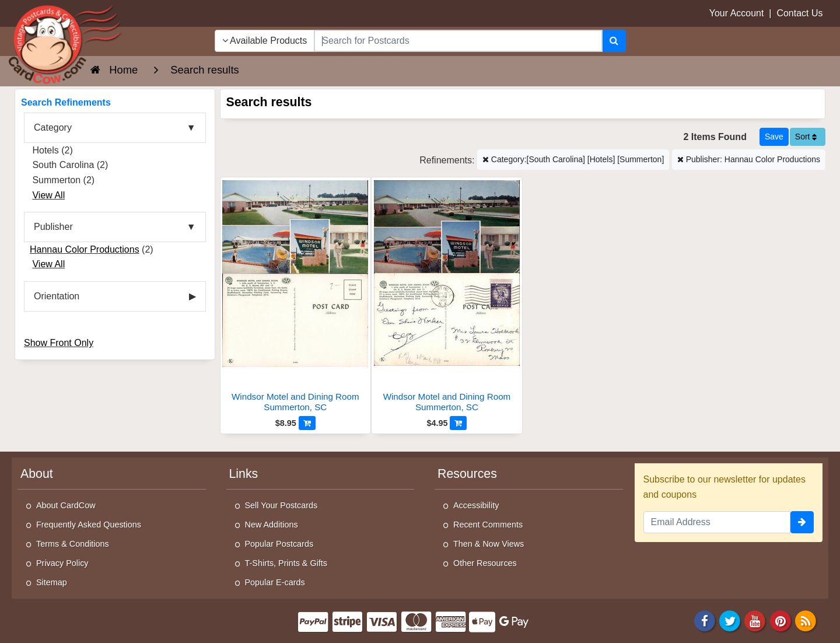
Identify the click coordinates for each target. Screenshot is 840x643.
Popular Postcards (279, 544)
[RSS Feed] (806, 621)
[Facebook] (705, 621)
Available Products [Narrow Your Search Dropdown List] (265, 41)
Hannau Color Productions (85, 249)
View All (48, 195)
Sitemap (52, 582)
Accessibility (476, 505)
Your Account (737, 13)
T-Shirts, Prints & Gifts (286, 563)
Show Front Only (59, 343)
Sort (806, 137)
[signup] (802, 522)
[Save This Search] (774, 137)
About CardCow (66, 505)
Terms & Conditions (73, 544)
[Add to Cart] (307, 423)
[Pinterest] (780, 621)
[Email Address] (717, 522)
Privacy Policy (62, 563)
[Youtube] (755, 621)
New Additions (272, 525)
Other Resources (485, 563)
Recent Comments (488, 525)
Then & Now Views (489, 544)
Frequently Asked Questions (89, 525)
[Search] (614, 41)
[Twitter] (730, 621)
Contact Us (799, 13)
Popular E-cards (275, 582)
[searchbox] (458, 41)
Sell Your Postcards (281, 505)
